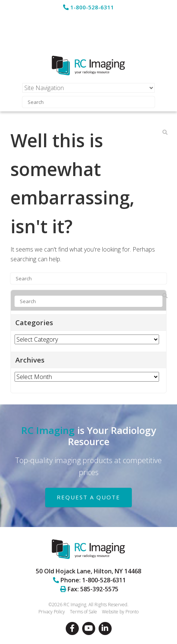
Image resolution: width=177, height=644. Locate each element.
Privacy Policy (52, 612)
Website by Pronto (120, 612)
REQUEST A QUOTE (88, 497)
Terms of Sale (83, 612)
